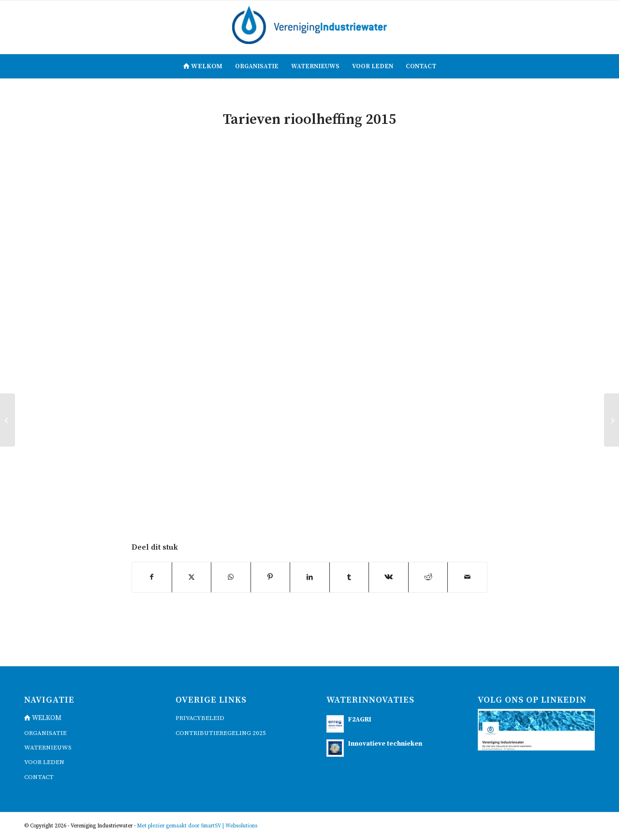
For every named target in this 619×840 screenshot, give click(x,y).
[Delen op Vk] (389, 577)
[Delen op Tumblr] (349, 577)
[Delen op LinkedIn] (310, 577)
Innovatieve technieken (385, 744)
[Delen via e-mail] (467, 577)
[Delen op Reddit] (428, 577)
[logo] (309, 27)
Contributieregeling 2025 (221, 733)
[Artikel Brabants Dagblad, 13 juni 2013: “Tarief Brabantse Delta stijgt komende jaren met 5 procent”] (7, 420)
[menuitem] (203, 66)
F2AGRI (360, 720)
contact (39, 777)
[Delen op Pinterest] (271, 577)
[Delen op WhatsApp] (231, 577)
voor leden (44, 762)
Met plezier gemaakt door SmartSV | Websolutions (197, 826)
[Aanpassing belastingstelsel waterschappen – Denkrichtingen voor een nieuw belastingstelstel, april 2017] (612, 420)
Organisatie (45, 733)
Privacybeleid (200, 718)
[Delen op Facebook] (152, 577)
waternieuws (48, 748)
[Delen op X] (192, 577)
